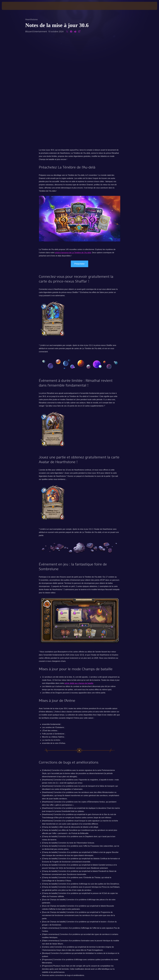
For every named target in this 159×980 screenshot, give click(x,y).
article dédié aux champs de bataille (79, 577)
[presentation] (10, 6)
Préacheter (79, 158)
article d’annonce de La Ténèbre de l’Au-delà (73, 146)
